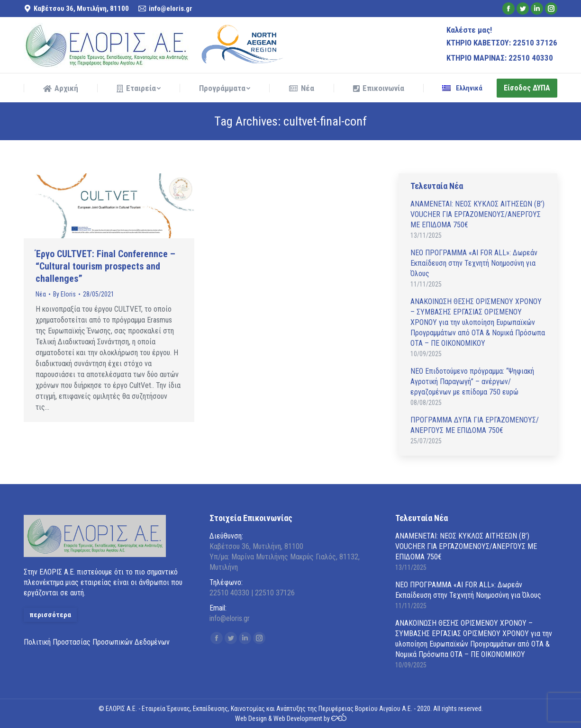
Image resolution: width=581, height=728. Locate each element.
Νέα (41, 294)
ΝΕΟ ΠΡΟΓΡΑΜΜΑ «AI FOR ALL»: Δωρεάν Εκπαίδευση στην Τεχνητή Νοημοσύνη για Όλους (474, 263)
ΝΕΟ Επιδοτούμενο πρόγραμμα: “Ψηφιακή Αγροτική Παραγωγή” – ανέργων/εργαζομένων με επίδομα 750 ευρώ (472, 382)
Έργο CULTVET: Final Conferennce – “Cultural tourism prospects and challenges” (105, 266)
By (64, 294)
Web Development (298, 719)
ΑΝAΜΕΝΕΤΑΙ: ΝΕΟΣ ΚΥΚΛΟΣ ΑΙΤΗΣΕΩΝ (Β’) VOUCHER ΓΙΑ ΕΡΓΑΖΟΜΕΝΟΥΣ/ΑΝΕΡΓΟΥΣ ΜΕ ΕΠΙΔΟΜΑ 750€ (477, 214)
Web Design (251, 719)
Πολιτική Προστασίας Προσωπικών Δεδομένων (97, 642)
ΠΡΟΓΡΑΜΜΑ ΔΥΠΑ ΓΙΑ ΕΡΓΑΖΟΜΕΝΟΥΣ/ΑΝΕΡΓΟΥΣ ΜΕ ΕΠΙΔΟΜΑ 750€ (475, 425)
